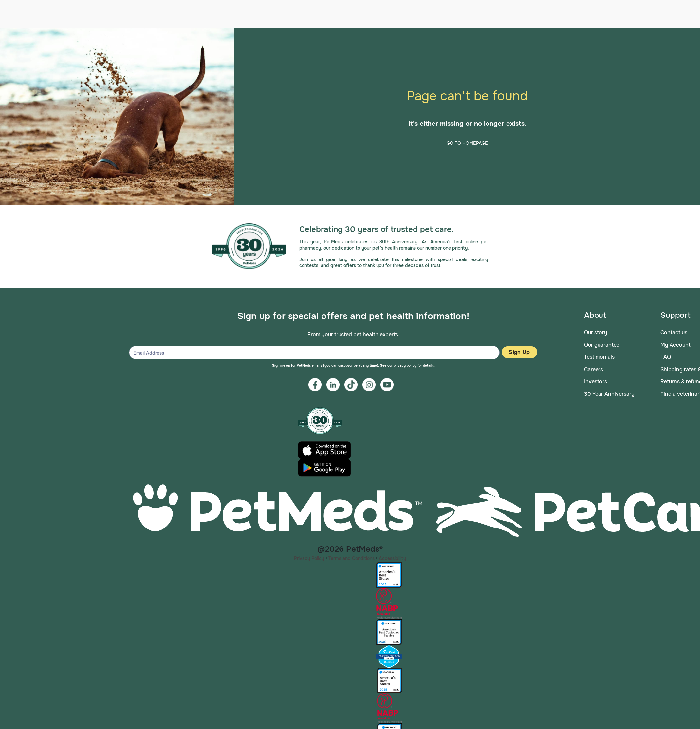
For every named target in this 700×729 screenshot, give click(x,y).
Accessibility (392, 556)
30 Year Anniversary (609, 392)
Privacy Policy (309, 556)
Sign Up (519, 350)
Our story (596, 331)
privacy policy (405, 364)
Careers (594, 367)
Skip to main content (0, 27)
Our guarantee (602, 343)
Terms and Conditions (351, 556)
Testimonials (599, 355)
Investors (596, 380)
